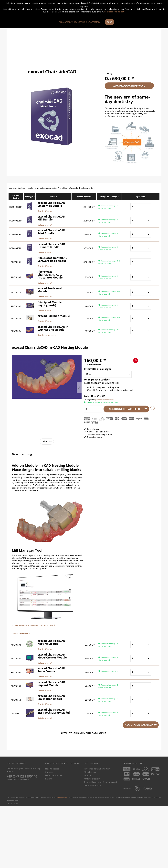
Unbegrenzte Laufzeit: (98, 380)
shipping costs (63, 859)
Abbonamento (94, 364)
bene (109, 22)
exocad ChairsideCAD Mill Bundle (66, 794)
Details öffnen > (45, 211)
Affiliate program (92, 841)
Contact (49, 834)
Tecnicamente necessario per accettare (79, 22)
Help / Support (52, 831)
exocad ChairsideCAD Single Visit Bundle (103, 794)
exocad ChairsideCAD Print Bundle (29, 794)
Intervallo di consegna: (98, 369)
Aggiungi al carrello (128, 409)
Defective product (54, 837)
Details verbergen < (47, 335)
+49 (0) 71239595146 (22, 838)
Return (49, 841)
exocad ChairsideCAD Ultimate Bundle (140, 794)
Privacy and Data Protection (97, 831)
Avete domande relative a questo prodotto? (33, 625)
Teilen (45, 441)
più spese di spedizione (104, 400)
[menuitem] (64, 831)
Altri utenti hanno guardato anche (84, 733)
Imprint (88, 837)
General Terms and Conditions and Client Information (100, 846)
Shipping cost (90, 834)
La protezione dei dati (114, 12)
